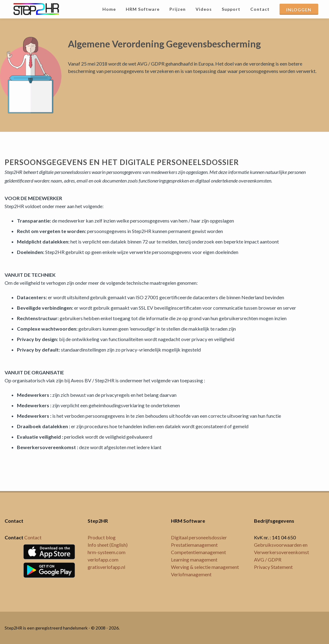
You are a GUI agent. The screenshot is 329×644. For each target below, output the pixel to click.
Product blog (102, 537)
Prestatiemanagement (194, 545)
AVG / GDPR (268, 559)
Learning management (194, 559)
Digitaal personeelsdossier (199, 537)
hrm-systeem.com (107, 552)
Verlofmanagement (191, 574)
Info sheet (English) (108, 545)
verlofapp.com (103, 559)
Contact (33, 537)
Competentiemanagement (198, 552)
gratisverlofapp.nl (106, 567)
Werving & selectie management (205, 567)
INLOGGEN (299, 10)
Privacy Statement (273, 567)
